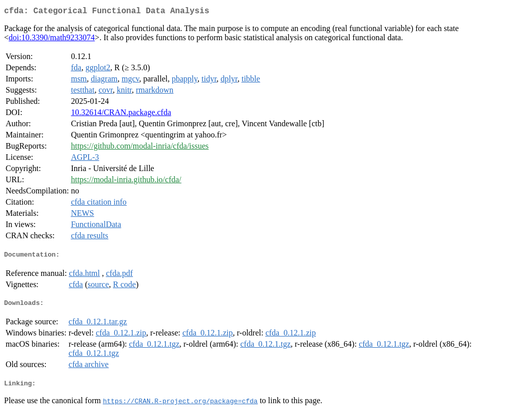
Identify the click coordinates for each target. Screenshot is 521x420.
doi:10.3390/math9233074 (52, 39)
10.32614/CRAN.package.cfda (121, 114)
